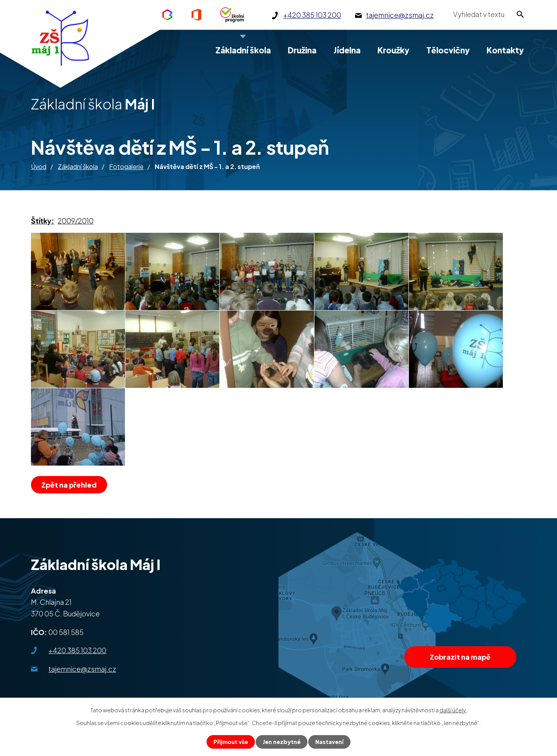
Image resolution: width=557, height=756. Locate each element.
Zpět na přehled (69, 485)
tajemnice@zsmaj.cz (82, 669)
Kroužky (393, 50)
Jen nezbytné (282, 742)
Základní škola (78, 166)
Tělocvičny (448, 50)
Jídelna (347, 50)
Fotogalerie (126, 166)
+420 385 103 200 (77, 650)
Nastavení (329, 742)
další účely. (453, 710)
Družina (302, 50)
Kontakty (505, 50)
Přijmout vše (231, 742)
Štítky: (43, 221)
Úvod (39, 166)
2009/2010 (76, 221)
